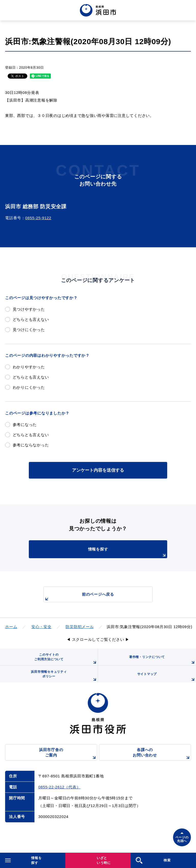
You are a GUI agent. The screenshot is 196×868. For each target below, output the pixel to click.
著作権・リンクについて (163, 660)
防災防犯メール (80, 627)
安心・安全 (41, 627)
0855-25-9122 (38, 218)
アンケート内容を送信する (98, 470)
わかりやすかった (29, 367)
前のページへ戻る (79, 597)
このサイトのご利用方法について (66, 659)
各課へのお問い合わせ (162, 754)
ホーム (11, 627)
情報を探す (128, 553)
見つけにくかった (29, 330)
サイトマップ (167, 677)
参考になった (25, 425)
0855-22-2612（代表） (59, 787)
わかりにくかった (29, 387)
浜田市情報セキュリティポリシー (64, 676)
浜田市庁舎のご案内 (68, 754)
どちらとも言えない (31, 319)
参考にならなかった (31, 445)
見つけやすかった (29, 309)
